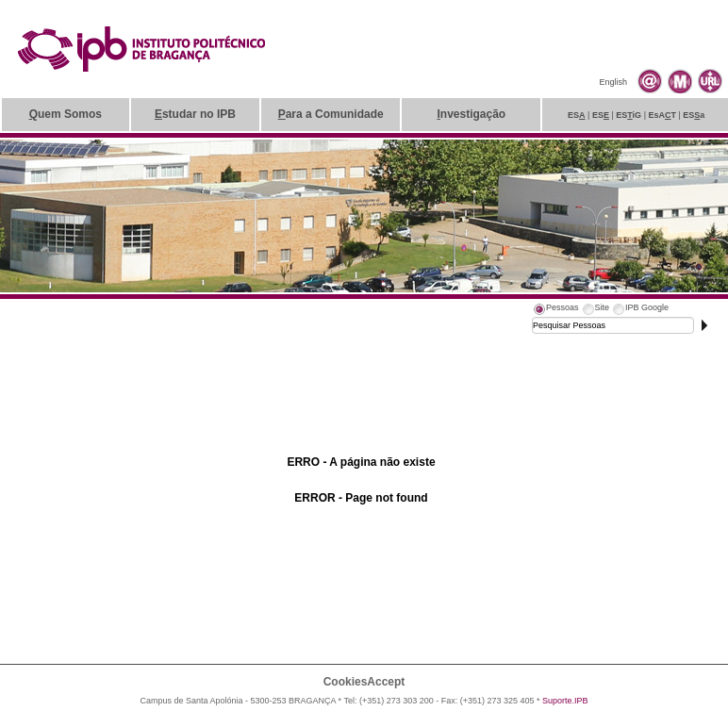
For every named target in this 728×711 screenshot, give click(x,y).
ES (577, 115)
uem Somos (66, 114)
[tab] (555, 310)
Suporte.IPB (565, 701)
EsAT (662, 115)
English (613, 82)
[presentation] (555, 310)
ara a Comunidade (331, 114)
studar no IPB (195, 114)
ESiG (629, 115)
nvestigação (471, 114)
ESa (694, 115)
